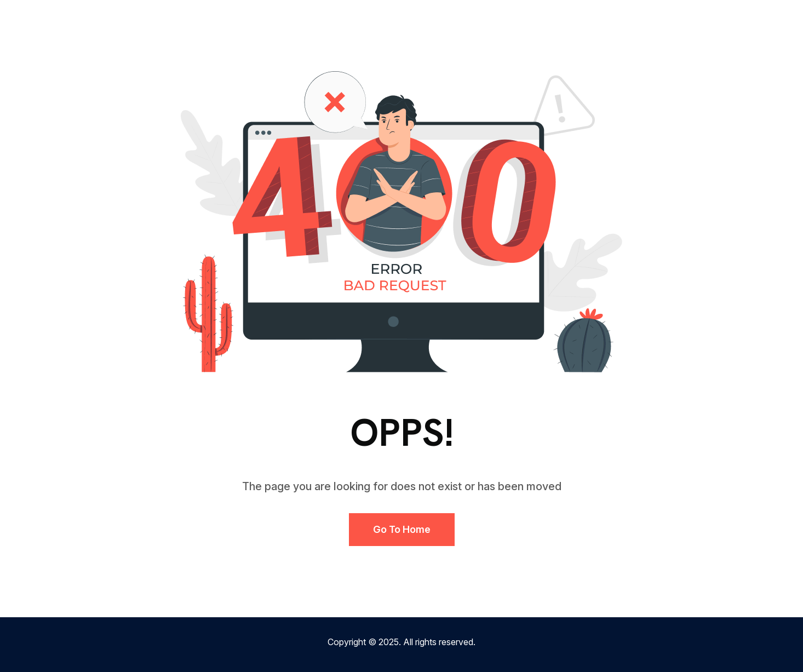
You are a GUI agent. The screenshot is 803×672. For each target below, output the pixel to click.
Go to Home (402, 529)
